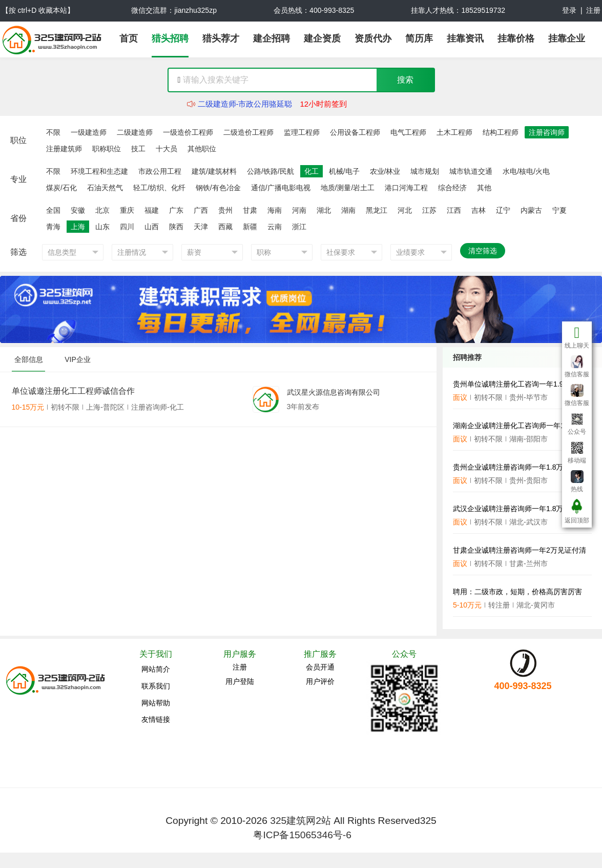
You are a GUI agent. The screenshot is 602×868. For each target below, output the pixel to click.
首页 (129, 38)
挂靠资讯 (465, 38)
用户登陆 (240, 681)
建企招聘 (272, 38)
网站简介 (156, 669)
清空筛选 (483, 251)
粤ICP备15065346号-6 (302, 835)
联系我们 (156, 686)
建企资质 (322, 38)
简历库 (419, 38)
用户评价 (320, 681)
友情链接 (156, 719)
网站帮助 (156, 703)
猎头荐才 (221, 38)
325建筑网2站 (300, 821)
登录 (569, 10)
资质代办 (373, 38)
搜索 (405, 80)
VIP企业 (78, 359)
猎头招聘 (170, 38)
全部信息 (29, 359)
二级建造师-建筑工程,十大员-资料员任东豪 (271, 98)
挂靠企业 (567, 38)
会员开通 (320, 667)
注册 (593, 10)
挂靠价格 (516, 38)
